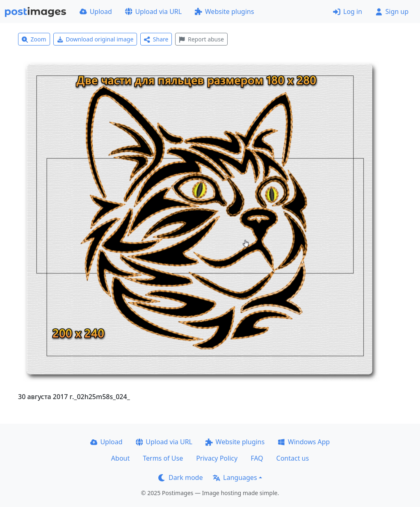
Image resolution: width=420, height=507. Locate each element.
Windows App (304, 442)
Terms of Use (163, 458)
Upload (96, 11)
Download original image (95, 39)
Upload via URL (153, 11)
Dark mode (180, 477)
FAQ (257, 458)
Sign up (392, 11)
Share (156, 39)
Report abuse (201, 39)
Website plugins (224, 11)
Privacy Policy (217, 458)
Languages (235, 477)
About (120, 458)
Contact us (293, 458)
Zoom (34, 39)
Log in (348, 11)
